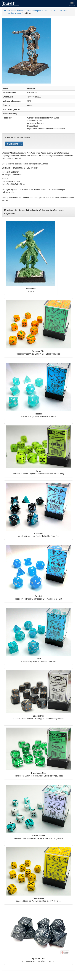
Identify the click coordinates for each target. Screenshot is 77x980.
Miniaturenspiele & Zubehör (39, 11)
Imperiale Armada (14, 13)
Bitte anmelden (14, 144)
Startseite (9, 11)
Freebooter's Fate (61, 11)
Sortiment (21, 11)
